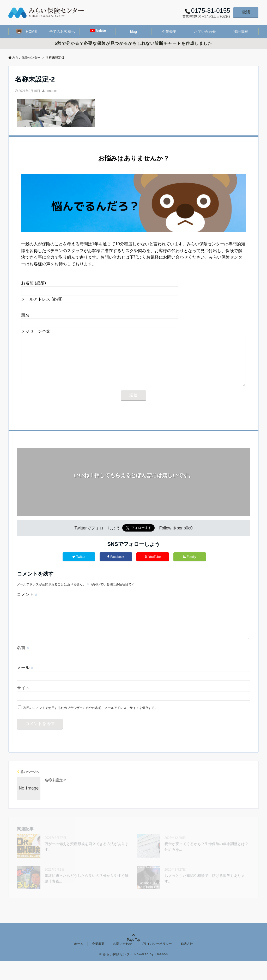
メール (25, 686)
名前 (23, 666)
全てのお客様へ (62, 32)
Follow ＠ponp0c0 (176, 538)
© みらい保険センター (116, 973)
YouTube (153, 567)
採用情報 (241, 32)
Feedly (190, 567)
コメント (27, 605)
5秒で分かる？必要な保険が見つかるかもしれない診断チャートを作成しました (134, 43)
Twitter (79, 567)
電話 (246, 12)
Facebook (116, 567)
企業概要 (169, 32)
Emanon (161, 973)
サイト (23, 707)
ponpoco (52, 91)
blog (133, 32)
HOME (26, 31)
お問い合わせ (205, 32)
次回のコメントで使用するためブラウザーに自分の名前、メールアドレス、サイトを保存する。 (90, 727)
